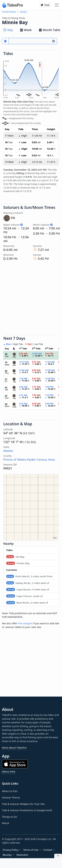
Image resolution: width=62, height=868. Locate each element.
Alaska (23, 12)
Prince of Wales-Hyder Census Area (29, 459)
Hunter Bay (18, 563)
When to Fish (10, 791)
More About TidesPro (14, 748)
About (6, 823)
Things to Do (10, 817)
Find (45, 5)
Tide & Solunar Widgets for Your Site (23, 804)
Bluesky (7, 855)
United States (9, 12)
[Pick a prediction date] (5, 41)
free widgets (25, 623)
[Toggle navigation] (57, 5)
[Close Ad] (58, 856)
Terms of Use (31, 850)
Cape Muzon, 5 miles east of (28, 589)
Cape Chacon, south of (24, 596)
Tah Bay (15, 557)
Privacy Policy (10, 850)
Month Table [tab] (50, 30)
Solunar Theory (11, 797)
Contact (48, 850)
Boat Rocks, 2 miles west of (27, 603)
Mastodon (22, 855)
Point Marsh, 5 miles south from (29, 576)
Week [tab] (26, 30)
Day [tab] (8, 30)
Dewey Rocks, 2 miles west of (28, 583)
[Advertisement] (31, 298)
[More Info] (9, 771)
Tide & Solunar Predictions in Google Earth (27, 810)
